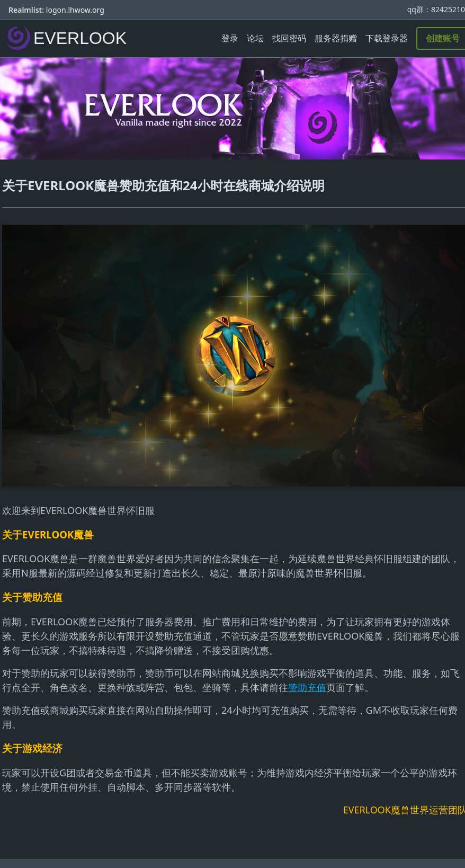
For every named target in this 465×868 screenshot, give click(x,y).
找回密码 (289, 38)
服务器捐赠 (336, 38)
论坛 (255, 38)
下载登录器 (387, 38)
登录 (230, 38)
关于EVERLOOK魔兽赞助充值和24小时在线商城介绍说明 (163, 185)
